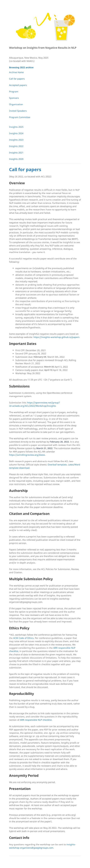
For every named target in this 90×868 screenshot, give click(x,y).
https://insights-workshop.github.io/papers (56, 337)
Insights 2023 (16, 140)
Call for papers (17, 79)
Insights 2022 (16, 146)
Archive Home (16, 72)
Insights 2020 (16, 159)
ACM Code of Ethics (23, 638)
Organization (16, 104)
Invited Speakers (18, 111)
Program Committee (20, 117)
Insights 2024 (16, 133)
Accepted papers (18, 85)
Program (14, 91)
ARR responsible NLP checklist (36, 720)
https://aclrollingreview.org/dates (27, 455)
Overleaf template (57, 465)
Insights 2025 (16, 127)
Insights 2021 (16, 153)
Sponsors (14, 98)
